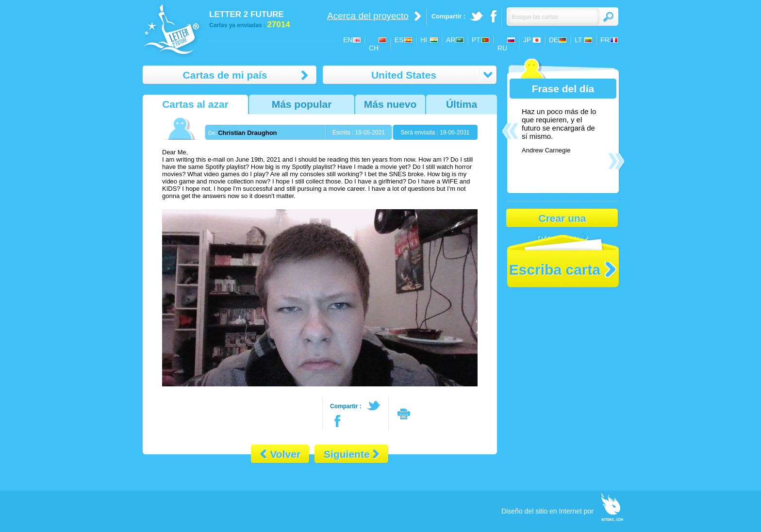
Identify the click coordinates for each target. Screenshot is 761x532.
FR (605, 40)
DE (554, 40)
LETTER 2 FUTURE (247, 14)
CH (374, 48)
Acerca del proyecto (368, 16)
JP (527, 40)
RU (502, 48)
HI (424, 40)
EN (348, 40)
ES (399, 40)
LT (578, 40)
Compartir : (346, 406)
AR (451, 40)
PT (476, 40)
